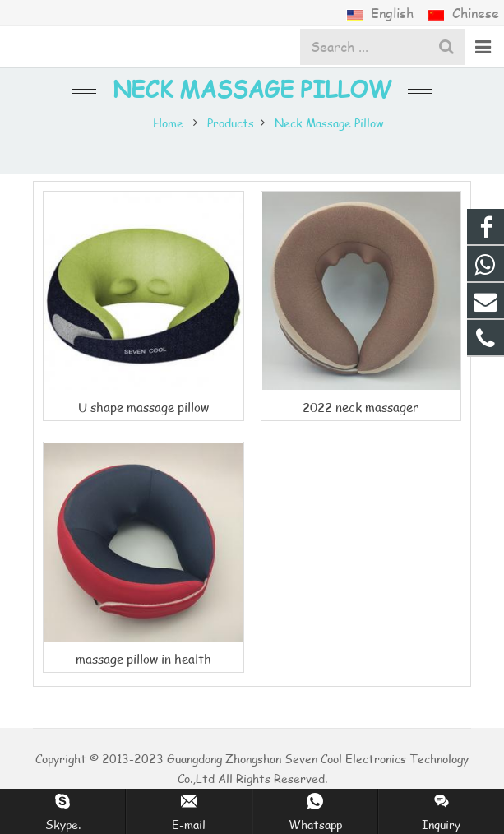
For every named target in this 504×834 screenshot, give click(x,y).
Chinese (463, 13)
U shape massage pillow (143, 407)
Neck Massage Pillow (252, 88)
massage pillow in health (143, 658)
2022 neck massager (361, 407)
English (382, 13)
